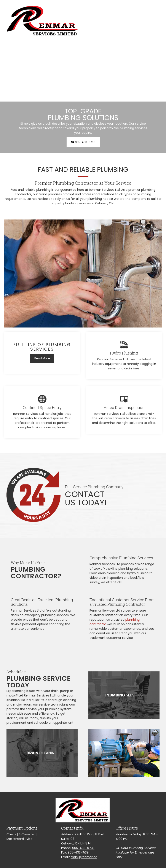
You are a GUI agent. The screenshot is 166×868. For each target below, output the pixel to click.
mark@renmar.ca (84, 857)
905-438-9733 (83, 848)
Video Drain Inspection (124, 407)
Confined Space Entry (42, 407)
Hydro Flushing (124, 353)
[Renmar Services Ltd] (42, 21)
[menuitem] (121, 20)
